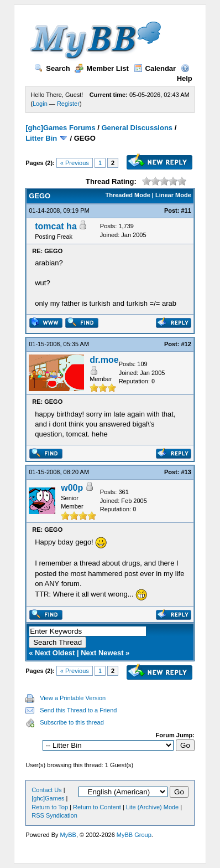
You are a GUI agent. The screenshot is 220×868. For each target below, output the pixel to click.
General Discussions (137, 128)
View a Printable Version (73, 698)
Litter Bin (41, 138)
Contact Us (46, 790)
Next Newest (102, 653)
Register (68, 104)
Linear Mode (173, 195)
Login (40, 104)
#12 (186, 344)
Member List (102, 68)
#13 (186, 472)
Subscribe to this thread (72, 722)
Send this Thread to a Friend (78, 710)
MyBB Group (134, 835)
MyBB (68, 835)
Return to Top (50, 807)
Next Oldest (55, 653)
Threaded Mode (128, 195)
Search (52, 68)
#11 (186, 210)
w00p (72, 488)
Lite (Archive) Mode (152, 807)
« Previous (75, 163)
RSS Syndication (54, 815)
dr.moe (104, 360)
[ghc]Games (48, 798)
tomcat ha (56, 226)
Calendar (155, 68)
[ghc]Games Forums (60, 128)
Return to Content (97, 807)
